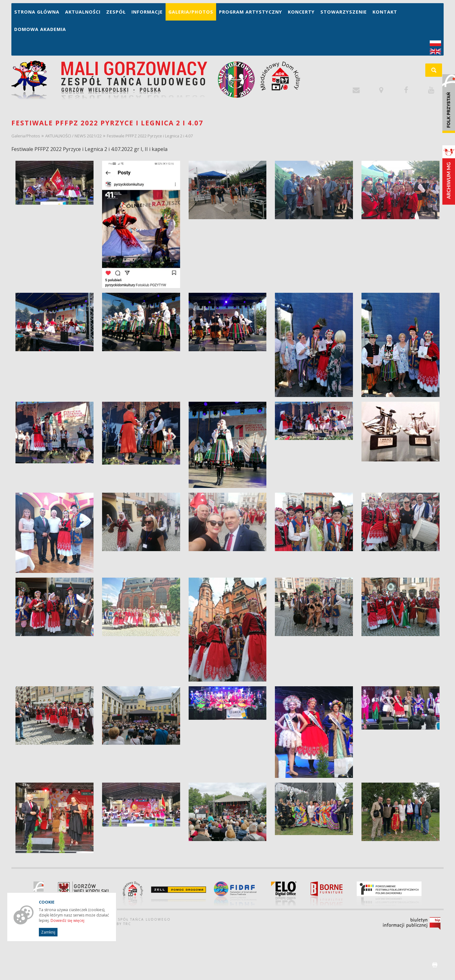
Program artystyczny (251, 12)
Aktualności (83, 12)
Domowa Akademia (40, 29)
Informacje (147, 12)
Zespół (116, 12)
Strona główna (37, 12)
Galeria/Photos (191, 12)
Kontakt (385, 12)
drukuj (435, 965)
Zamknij (48, 932)
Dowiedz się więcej (67, 920)
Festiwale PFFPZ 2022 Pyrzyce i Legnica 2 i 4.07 (150, 136)
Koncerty (301, 12)
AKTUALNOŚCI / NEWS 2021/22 (73, 136)
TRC (127, 924)
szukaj (437, 72)
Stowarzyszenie (344, 12)
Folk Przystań (449, 104)
